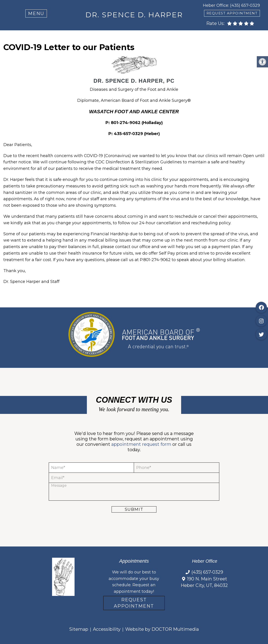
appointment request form (141, 444)
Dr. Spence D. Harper (134, 15)
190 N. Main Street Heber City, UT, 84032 (204, 582)
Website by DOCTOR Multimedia (162, 629)
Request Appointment (134, 603)
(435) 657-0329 (245, 5)
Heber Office (216, 5)
